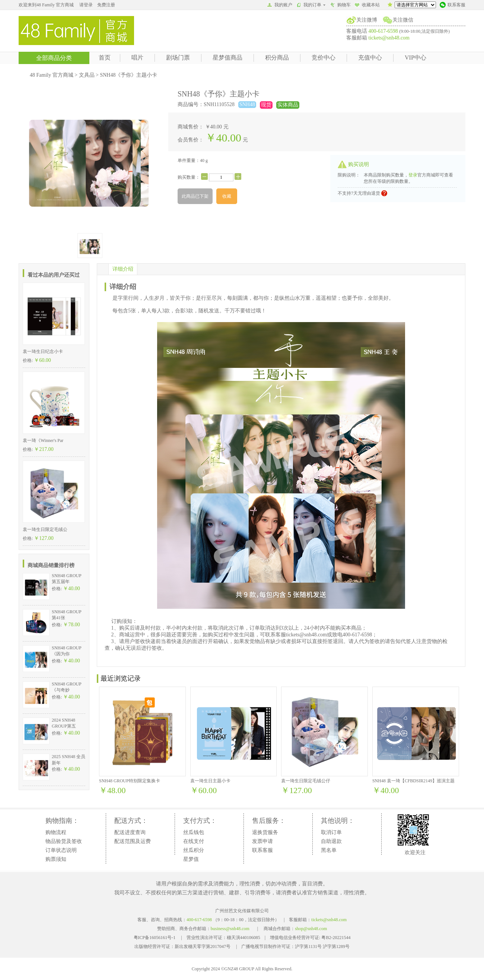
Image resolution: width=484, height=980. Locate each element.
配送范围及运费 (133, 841)
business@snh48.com (230, 929)
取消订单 (331, 832)
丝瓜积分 (194, 850)
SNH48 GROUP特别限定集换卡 (130, 781)
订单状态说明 (61, 850)
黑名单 (329, 850)
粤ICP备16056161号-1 (155, 938)
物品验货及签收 (64, 841)
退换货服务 (265, 832)
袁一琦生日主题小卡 (210, 781)
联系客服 (453, 6)
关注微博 (367, 20)
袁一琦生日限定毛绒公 (45, 529)
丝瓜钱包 (194, 832)
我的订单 (311, 5)
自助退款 (331, 841)
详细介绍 (123, 269)
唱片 (137, 58)
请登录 (86, 5)
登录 (413, 175)
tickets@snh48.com (389, 38)
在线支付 (194, 841)
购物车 (340, 6)
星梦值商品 (227, 58)
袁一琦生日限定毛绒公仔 (306, 781)
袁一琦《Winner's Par (43, 440)
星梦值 (191, 859)
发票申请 (262, 841)
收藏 (227, 196)
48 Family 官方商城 (52, 75)
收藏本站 (367, 6)
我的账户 (280, 6)
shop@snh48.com (311, 929)
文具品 (87, 75)
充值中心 (370, 58)
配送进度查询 (130, 832)
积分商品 (277, 58)
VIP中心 (415, 58)
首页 (105, 58)
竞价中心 (324, 58)
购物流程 (56, 832)
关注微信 (403, 20)
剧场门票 (178, 58)
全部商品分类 (54, 58)
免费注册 (106, 5)
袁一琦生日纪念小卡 (43, 351)
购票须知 (56, 859)
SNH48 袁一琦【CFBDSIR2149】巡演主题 (413, 781)
